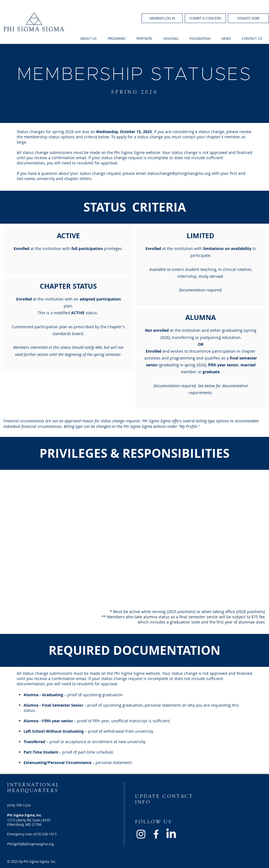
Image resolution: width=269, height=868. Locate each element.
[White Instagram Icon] (141, 834)
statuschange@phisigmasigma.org (179, 173)
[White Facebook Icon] (156, 834)
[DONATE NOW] (248, 18)
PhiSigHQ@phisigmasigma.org (30, 844)
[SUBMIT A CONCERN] (205, 18)
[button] (162, 18)
